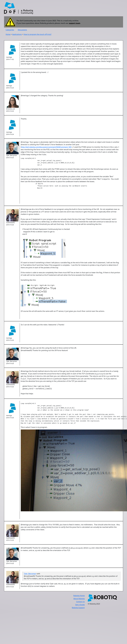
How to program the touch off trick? (37, 34)
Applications (17, 34)
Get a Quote (80, 605)
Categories (10, 30)
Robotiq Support (78, 608)
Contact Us (80, 602)
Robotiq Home (79, 596)
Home (8, 34)
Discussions (22, 30)
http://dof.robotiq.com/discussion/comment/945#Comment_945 (46, 147)
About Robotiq (79, 599)
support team (75, 23)
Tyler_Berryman (30, 574)
